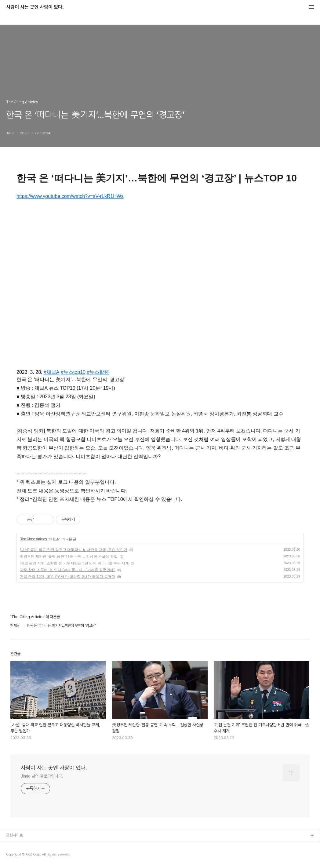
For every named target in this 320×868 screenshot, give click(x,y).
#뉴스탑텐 (98, 372)
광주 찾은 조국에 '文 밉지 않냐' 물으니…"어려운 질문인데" (67, 570)
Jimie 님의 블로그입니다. (42, 776)
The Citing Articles (33, 539)
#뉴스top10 (73, 372)
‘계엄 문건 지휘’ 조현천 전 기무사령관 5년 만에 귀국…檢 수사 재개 (74, 563)
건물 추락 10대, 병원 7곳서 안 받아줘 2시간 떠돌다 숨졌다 (67, 577)
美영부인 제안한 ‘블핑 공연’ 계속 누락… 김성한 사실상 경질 (69, 556)
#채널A (52, 372)
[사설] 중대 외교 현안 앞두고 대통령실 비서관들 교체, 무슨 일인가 (74, 550)
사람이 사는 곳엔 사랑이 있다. (35, 7)
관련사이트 (15, 835)
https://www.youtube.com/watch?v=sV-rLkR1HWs (70, 196)
